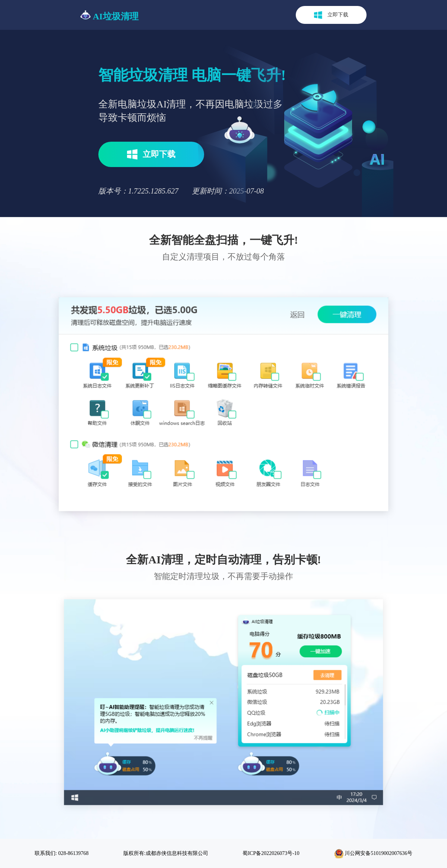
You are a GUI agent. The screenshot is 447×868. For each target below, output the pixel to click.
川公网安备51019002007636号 (373, 854)
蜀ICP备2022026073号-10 (271, 853)
